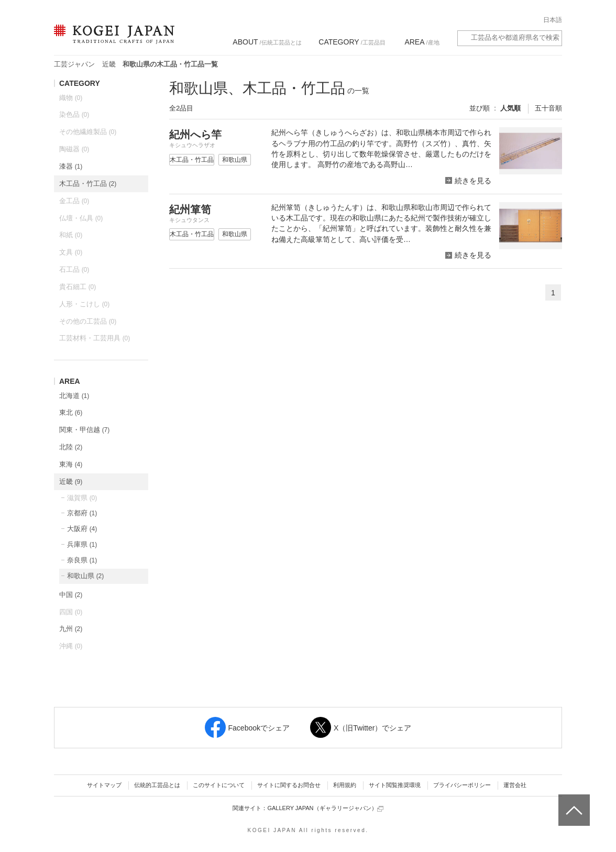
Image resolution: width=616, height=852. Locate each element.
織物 (71, 98)
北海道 (74, 396)
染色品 (74, 114)
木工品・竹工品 (88, 184)
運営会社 (515, 785)
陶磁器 (74, 149)
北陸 (71, 447)
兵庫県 (82, 544)
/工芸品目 (352, 42)
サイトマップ (104, 785)
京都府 (82, 513)
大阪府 (82, 529)
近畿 (109, 64)
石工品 (74, 269)
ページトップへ (573, 802)
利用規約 (345, 785)
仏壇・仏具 (81, 218)
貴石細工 (78, 287)
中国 (71, 595)
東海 (71, 464)
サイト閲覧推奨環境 (395, 785)
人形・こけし (84, 304)
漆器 (71, 166)
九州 (71, 629)
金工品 (74, 201)
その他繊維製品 (88, 132)
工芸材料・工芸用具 (95, 338)
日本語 (553, 20)
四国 (71, 612)
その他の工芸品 (88, 321)
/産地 (422, 42)
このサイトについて (219, 785)
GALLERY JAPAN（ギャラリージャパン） (325, 808)
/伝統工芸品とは (267, 42)
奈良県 (82, 560)
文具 (71, 252)
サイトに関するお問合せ (289, 785)
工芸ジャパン (74, 64)
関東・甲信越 (84, 430)
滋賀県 (82, 498)
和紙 (71, 235)
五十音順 (548, 108)
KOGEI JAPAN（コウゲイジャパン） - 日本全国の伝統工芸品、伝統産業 (112, 41)
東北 (71, 412)
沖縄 (71, 646)
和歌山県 (85, 576)
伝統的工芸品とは (157, 785)
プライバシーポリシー (462, 785)
